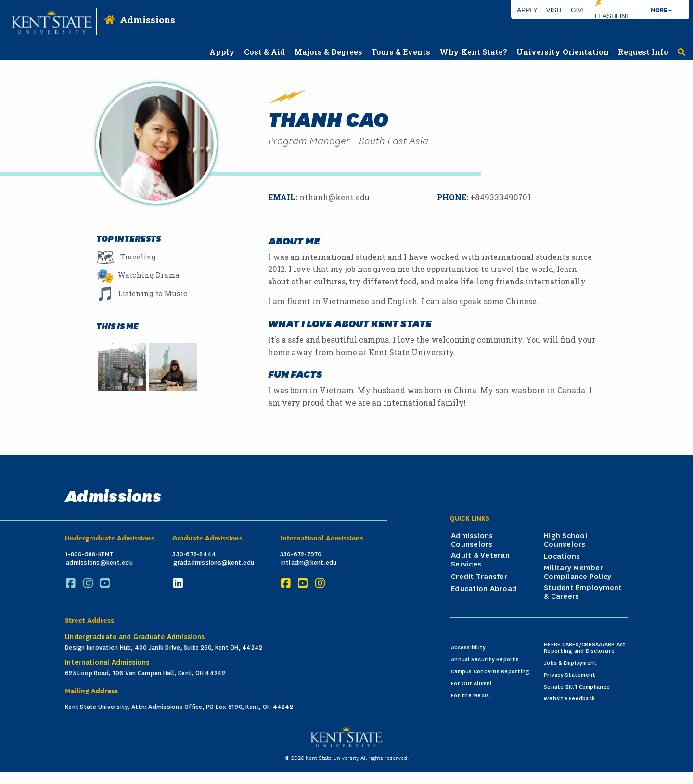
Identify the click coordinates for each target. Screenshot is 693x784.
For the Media (470, 696)
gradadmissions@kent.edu (214, 563)
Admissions (148, 19)
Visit (554, 10)
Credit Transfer (479, 577)
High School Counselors (566, 540)
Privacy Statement (570, 675)
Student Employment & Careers (583, 592)
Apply (527, 10)
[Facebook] (72, 584)
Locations (562, 556)
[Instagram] (90, 584)
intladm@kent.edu (309, 563)
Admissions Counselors (472, 540)
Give (578, 10)
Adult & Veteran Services (480, 560)
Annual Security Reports (485, 660)
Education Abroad (484, 589)
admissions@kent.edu (99, 563)
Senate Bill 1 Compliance (577, 687)
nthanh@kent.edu (334, 197)
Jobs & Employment (570, 663)
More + (661, 9)
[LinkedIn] (180, 584)
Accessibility (468, 648)
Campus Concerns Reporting (490, 672)
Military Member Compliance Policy (577, 572)
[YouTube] (106, 584)
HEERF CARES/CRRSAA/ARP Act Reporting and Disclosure (585, 648)
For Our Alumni (471, 684)
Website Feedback (569, 699)
